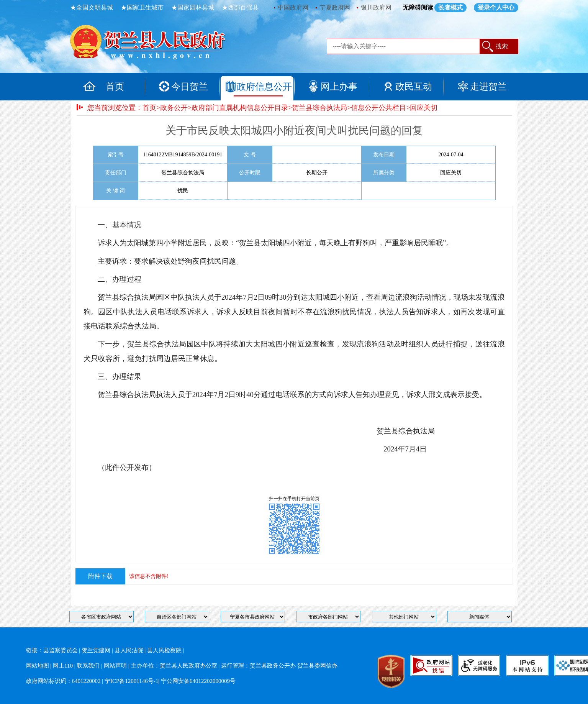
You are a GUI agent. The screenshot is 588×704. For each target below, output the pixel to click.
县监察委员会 (61, 650)
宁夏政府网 (335, 7)
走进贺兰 (488, 87)
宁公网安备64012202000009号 (198, 681)
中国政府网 (293, 7)
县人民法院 (129, 650)
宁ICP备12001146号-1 (131, 681)
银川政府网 (376, 7)
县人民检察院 (164, 650)
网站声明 (115, 666)
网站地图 (38, 666)
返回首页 (156, 44)
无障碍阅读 (418, 7)
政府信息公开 (264, 87)
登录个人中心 (496, 7)
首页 (115, 87)
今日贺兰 (190, 87)
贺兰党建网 (96, 650)
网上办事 (339, 87)
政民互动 (414, 87)
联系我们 (88, 666)
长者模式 (450, 7)
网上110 (63, 666)
